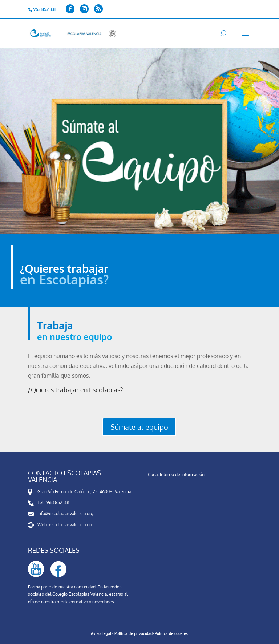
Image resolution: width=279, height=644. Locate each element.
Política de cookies (171, 633)
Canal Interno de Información (176, 475)
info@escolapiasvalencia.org (65, 513)
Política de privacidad (134, 633)
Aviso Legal (101, 633)
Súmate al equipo (139, 427)
